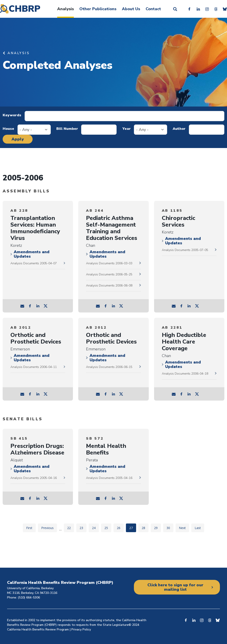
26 (120, 528)
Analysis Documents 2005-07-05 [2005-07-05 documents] (185, 250)
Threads (216, 9)
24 (95, 528)
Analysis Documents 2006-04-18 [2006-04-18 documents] (185, 374)
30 (170, 528)
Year (127, 129)
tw (46, 306)
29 (157, 528)
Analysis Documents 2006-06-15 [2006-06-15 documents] (109, 367)
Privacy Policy (81, 629)
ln (38, 306)
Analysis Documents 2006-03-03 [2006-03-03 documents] (109, 263)
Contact (153, 9)
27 (133, 528)
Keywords (12, 115)
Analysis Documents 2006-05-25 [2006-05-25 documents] (109, 274)
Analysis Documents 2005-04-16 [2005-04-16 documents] (34, 478)
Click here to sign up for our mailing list (175, 587)
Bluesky (225, 9)
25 (108, 528)
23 (83, 528)
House (8, 129)
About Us (131, 9)
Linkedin (198, 9)
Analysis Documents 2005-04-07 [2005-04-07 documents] (34, 263)
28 (145, 528)
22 (70, 528)
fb (30, 306)
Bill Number (67, 129)
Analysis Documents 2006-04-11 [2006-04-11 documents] (34, 367)
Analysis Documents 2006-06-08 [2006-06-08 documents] (109, 285)
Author (179, 129)
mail (22, 306)
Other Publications (98, 9)
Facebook (189, 9)
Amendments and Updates (32, 254)
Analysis (66, 9)
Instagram (207, 9)
